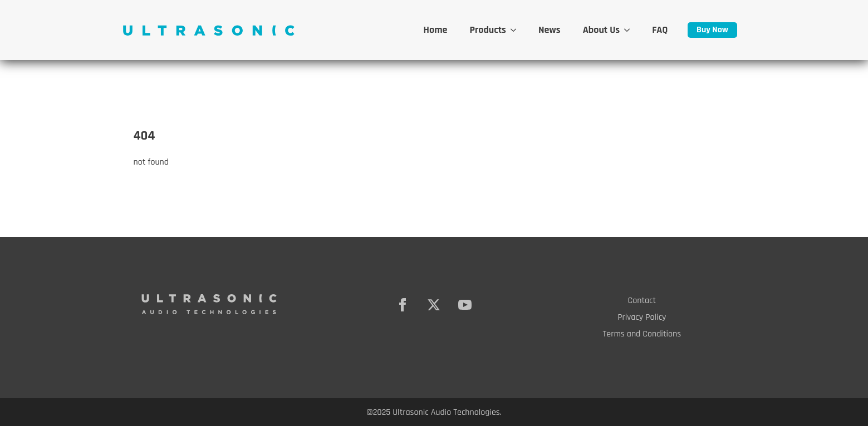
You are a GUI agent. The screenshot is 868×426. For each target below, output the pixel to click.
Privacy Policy (642, 317)
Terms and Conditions (642, 334)
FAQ (660, 30)
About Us (601, 30)
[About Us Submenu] (630, 30)
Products (488, 30)
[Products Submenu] (517, 30)
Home (436, 30)
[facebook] (403, 305)
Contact (642, 301)
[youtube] (465, 305)
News (550, 30)
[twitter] (434, 305)
